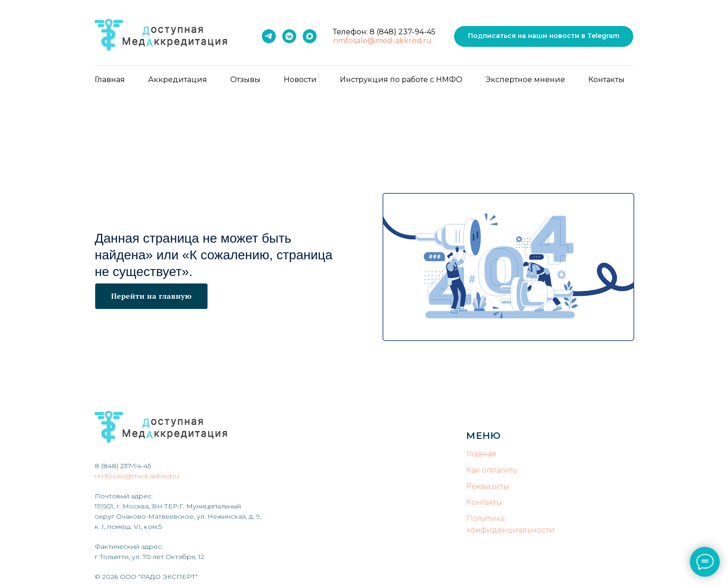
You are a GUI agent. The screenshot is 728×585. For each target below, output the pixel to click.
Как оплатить (492, 470)
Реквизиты (488, 486)
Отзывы (245, 80)
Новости (300, 80)
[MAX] (310, 36)
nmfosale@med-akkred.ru (382, 41)
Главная (110, 80)
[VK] (289, 36)
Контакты (606, 80)
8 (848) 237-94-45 (403, 32)
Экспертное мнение (525, 80)
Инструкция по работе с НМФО (401, 80)
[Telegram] (269, 36)
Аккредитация (178, 80)
